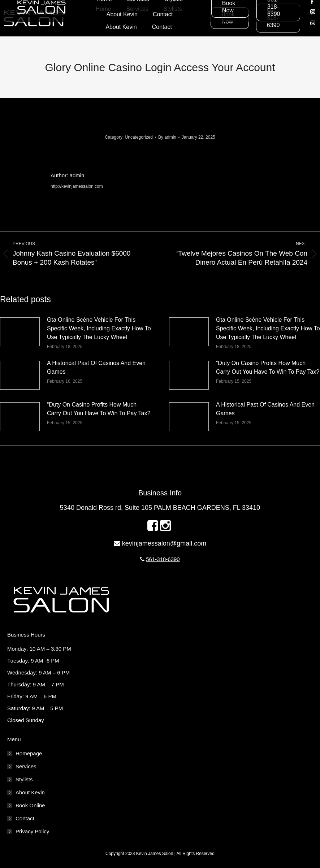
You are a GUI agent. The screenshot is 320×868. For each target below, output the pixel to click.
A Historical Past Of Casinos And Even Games (96, 367)
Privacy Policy (32, 831)
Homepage (29, 753)
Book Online (30, 805)
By (167, 137)
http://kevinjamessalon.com (77, 186)
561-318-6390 (163, 559)
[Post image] (20, 332)
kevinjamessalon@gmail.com (164, 543)
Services (26, 766)
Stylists (24, 779)
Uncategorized (139, 137)
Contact (25, 818)
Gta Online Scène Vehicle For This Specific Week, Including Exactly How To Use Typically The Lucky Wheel (99, 328)
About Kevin (30, 792)
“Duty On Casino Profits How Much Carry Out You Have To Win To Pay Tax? (268, 367)
